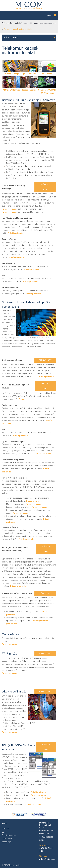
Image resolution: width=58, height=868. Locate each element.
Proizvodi (6, 829)
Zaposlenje (6, 842)
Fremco (22, 399)
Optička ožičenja (29, 73)
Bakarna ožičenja (11, 73)
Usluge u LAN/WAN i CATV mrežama (47, 90)
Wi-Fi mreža (47, 73)
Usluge (5, 832)
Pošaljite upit (11, 38)
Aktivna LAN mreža (11, 89)
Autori (19, 865)
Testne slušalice (29, 89)
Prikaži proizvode (10, 209)
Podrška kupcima (9, 835)
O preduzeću (7, 838)
